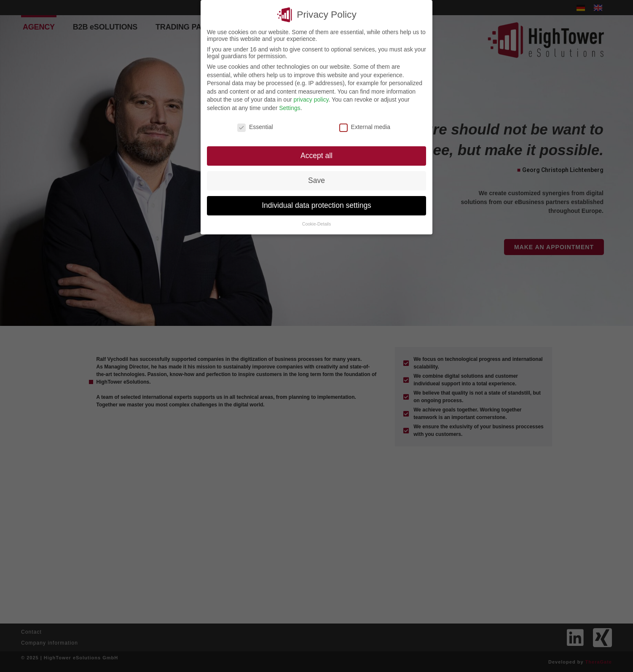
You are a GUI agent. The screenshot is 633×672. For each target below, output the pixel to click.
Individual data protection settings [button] (316, 204)
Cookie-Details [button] (316, 223)
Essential (255, 126)
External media (365, 126)
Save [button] (316, 180)
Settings (290, 107)
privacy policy (311, 99)
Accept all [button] (316, 155)
